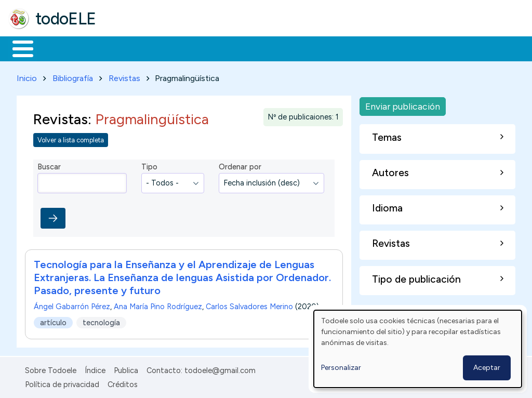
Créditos (123, 382)
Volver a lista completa (71, 138)
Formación (125, 48)
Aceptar (487, 368)
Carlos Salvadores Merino (249, 305)
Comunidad (380, 48)
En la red (245, 48)
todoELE (66, 19)
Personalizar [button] (341, 368)
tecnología (101, 321)
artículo (53, 321)
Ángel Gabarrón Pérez (72, 305)
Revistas (124, 76)
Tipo (149, 165)
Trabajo (187, 48)
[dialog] (418, 349)
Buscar (427, 48)
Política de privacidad (62, 382)
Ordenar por (240, 165)
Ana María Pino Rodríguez (158, 305)
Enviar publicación (403, 104)
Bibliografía (73, 76)
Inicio (17, 48)
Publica (126, 369)
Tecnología (311, 48)
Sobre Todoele (51, 369)
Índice (95, 369)
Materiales (58, 48)
